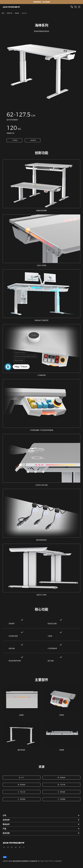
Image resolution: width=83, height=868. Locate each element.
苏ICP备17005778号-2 (46, 861)
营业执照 (58, 861)
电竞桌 (17, 13)
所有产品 (10, 13)
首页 (3, 13)
